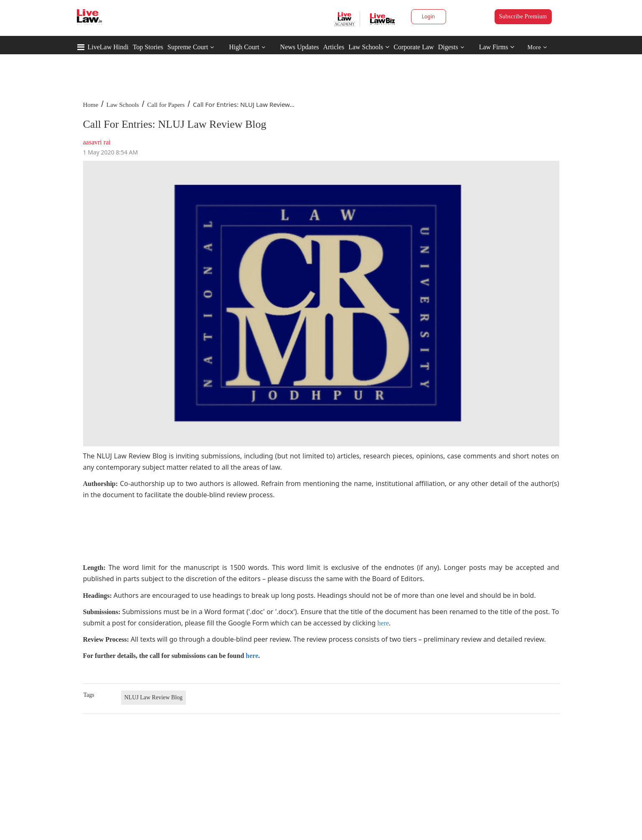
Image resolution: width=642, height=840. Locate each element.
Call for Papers (166, 105)
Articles (334, 47)
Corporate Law (414, 47)
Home (91, 105)
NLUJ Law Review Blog (154, 697)
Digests (448, 47)
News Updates (300, 47)
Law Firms (497, 47)
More (537, 47)
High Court (244, 47)
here (383, 623)
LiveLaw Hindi (108, 47)
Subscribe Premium (523, 16)
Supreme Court (188, 47)
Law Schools (369, 47)
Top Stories (148, 47)
